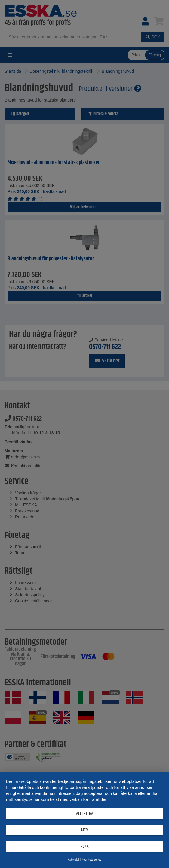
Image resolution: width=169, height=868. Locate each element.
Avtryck (73, 860)
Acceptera (85, 813)
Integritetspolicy (90, 860)
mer (84, 830)
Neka (84, 846)
